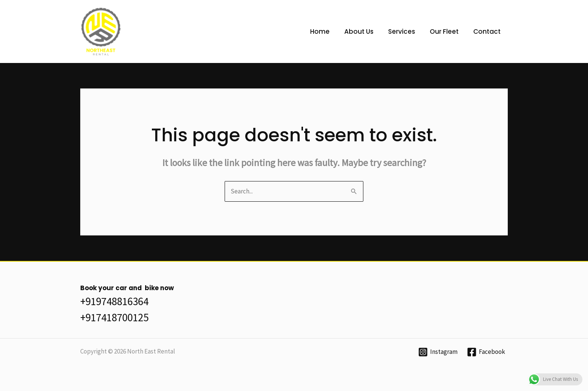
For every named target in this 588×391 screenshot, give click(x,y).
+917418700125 (114, 317)
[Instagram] (438, 352)
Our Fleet (447, 31)
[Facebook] (486, 352)
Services (406, 31)
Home (328, 31)
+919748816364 (114, 301)
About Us (365, 31)
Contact (488, 31)
